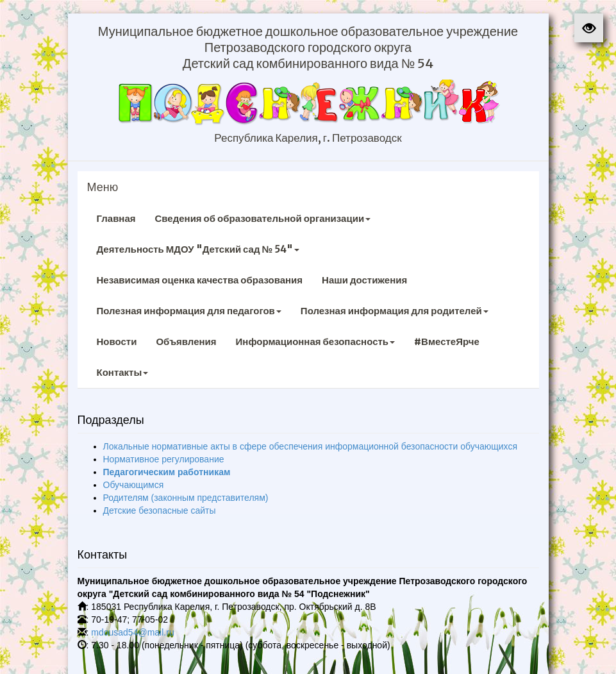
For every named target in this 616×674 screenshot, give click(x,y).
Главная (116, 218)
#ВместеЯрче (447, 341)
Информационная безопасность (316, 341)
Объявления (186, 341)
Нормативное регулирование (164, 459)
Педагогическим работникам (167, 472)
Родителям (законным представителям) (186, 498)
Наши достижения (364, 280)
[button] (589, 28)
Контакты (123, 372)
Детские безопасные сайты (160, 510)
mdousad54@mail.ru (132, 632)
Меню (103, 187)
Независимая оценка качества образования (200, 280)
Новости (117, 341)
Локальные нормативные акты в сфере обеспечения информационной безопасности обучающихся (311, 446)
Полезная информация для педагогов (189, 311)
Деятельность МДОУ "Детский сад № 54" (198, 249)
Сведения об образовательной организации (263, 218)
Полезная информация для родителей (395, 311)
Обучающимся (134, 485)
